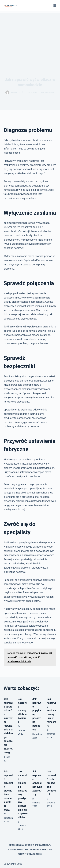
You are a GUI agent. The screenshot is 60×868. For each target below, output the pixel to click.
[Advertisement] (30, 37)
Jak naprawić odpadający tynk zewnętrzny (37, 783)
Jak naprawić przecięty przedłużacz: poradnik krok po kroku (8, 791)
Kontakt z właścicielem (30, 854)
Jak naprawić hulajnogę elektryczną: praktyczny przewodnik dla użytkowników (23, 794)
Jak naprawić (48, 93)
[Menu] (55, 6)
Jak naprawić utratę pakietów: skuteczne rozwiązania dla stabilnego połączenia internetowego (8, 726)
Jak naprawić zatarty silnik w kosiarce (23, 710)
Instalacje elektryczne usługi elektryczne (30, 850)
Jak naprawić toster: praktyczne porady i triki (51, 783)
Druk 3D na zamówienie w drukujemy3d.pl (30, 845)
